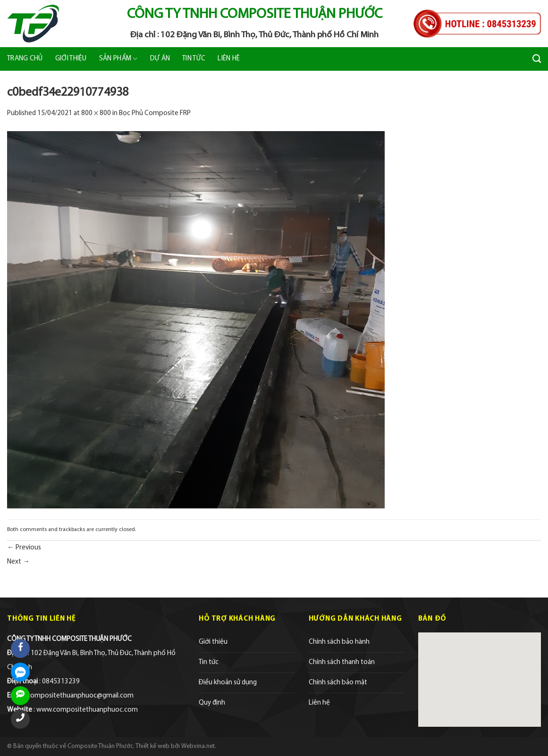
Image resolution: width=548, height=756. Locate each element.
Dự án (160, 59)
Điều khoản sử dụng (228, 683)
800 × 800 (96, 113)
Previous (24, 548)
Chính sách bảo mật (338, 683)
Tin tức (194, 59)
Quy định (212, 703)
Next (18, 562)
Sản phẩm (118, 59)
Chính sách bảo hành (339, 642)
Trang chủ (25, 59)
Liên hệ (229, 59)
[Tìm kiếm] (537, 59)
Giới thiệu (71, 59)
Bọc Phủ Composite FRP (155, 113)
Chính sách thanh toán (342, 662)
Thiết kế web (152, 746)
